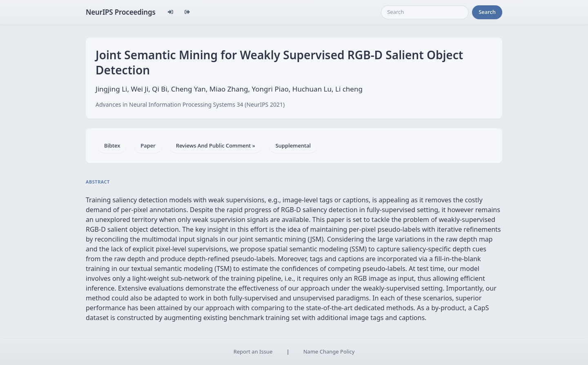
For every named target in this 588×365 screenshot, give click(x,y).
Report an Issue (253, 352)
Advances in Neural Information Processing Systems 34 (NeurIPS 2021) (190, 104)
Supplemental (293, 146)
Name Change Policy (329, 352)
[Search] (425, 12)
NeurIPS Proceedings (121, 12)
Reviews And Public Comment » (216, 146)
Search (487, 12)
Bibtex (112, 146)
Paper (148, 146)
